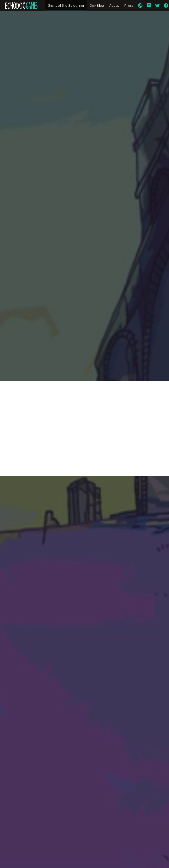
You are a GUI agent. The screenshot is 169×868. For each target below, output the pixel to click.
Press (129, 5)
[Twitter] (158, 6)
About (114, 5)
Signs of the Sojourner (66, 5)
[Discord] (149, 6)
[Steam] (140, 6)
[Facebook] (166, 6)
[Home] (21, 6)
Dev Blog (97, 5)
